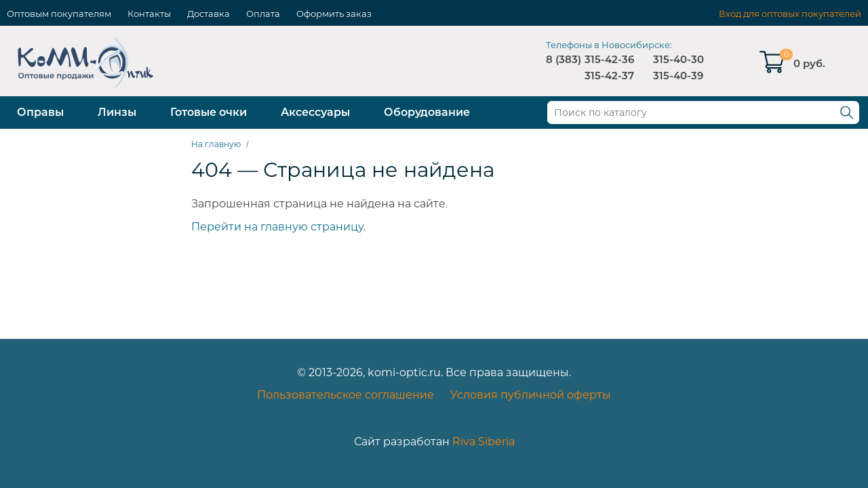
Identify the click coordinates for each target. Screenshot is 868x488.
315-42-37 (609, 76)
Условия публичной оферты (531, 395)
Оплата (263, 14)
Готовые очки (209, 112)
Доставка (209, 14)
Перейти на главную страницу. (278, 227)
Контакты (149, 14)
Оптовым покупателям (59, 14)
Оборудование (427, 112)
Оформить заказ (334, 14)
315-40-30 (678, 59)
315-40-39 (678, 76)
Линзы (117, 112)
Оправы (40, 112)
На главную (216, 144)
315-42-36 (609, 59)
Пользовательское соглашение (346, 395)
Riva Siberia (484, 442)
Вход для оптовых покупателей (790, 14)
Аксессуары (315, 112)
